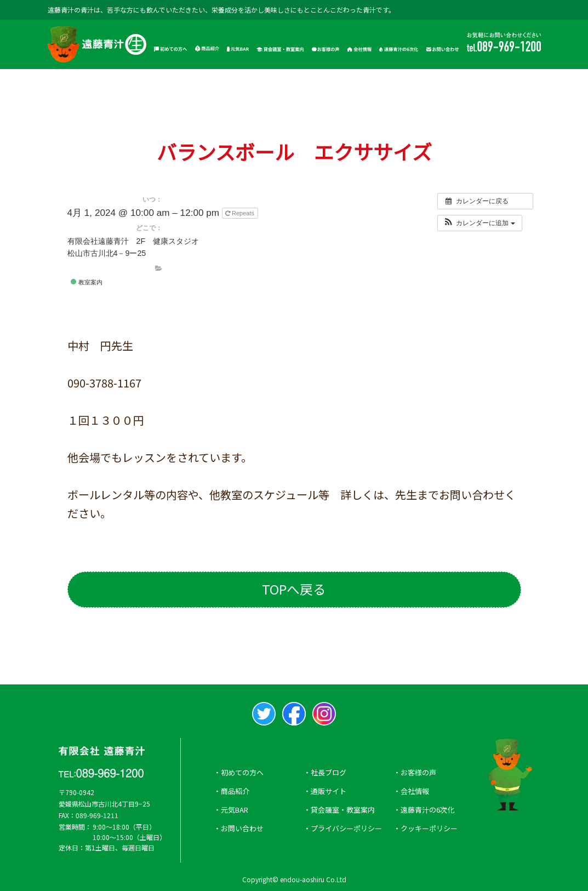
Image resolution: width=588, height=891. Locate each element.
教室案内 (87, 282)
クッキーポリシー (429, 828)
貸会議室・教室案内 (343, 810)
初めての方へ (242, 772)
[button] (479, 222)
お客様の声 (418, 772)
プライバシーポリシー (346, 828)
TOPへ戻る (294, 589)
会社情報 (415, 791)
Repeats (241, 213)
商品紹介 (235, 791)
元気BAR (235, 810)
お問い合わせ (242, 828)
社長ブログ (329, 772)
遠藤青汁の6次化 (427, 810)
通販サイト (329, 791)
